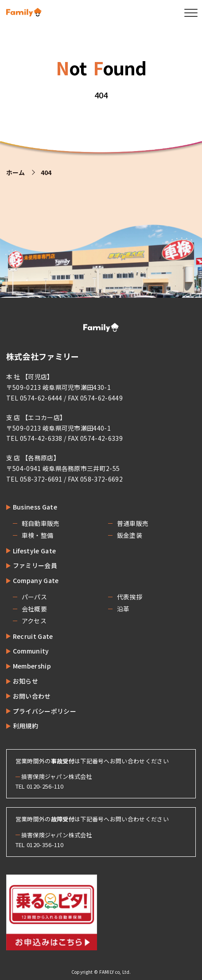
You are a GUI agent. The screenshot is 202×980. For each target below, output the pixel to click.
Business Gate (35, 507)
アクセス (34, 621)
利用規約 (25, 726)
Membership (32, 666)
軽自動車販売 (41, 523)
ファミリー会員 (35, 565)
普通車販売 (133, 523)
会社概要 (34, 609)
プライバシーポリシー (45, 711)
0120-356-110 (45, 845)
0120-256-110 (45, 786)
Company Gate (36, 580)
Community (31, 651)
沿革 (123, 609)
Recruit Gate (33, 636)
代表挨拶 (130, 597)
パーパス (34, 597)
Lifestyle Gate (34, 551)
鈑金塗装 (130, 535)
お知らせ (25, 681)
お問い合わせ (32, 696)
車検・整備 (38, 535)
